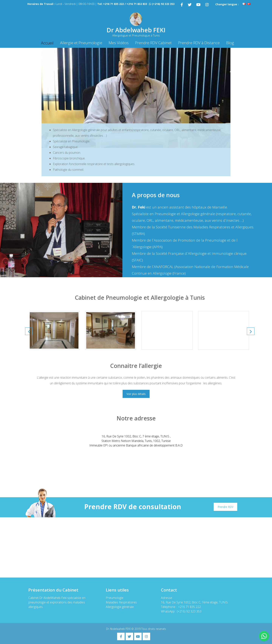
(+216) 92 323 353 (163, 4)
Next (251, 331)
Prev (29, 331)
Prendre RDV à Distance (199, 43)
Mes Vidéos (119, 43)
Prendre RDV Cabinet (153, 43)
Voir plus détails (136, 394)
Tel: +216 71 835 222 (110, 4)
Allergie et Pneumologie (81, 43)
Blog (230, 43)
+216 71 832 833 (137, 4)
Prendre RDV (225, 507)
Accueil (47, 43)
